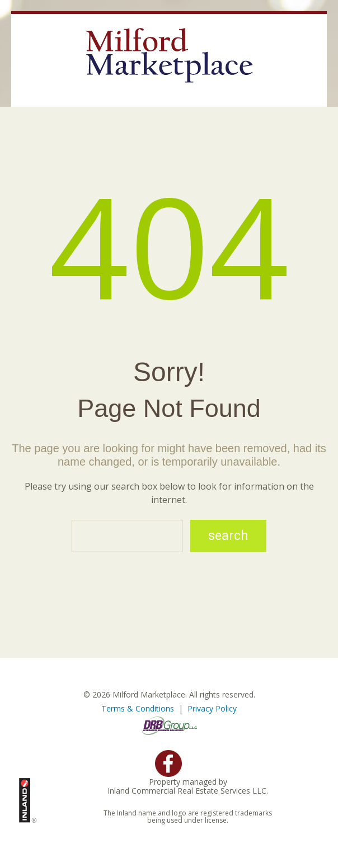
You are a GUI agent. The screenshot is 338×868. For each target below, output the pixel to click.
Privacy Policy (212, 708)
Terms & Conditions (138, 708)
